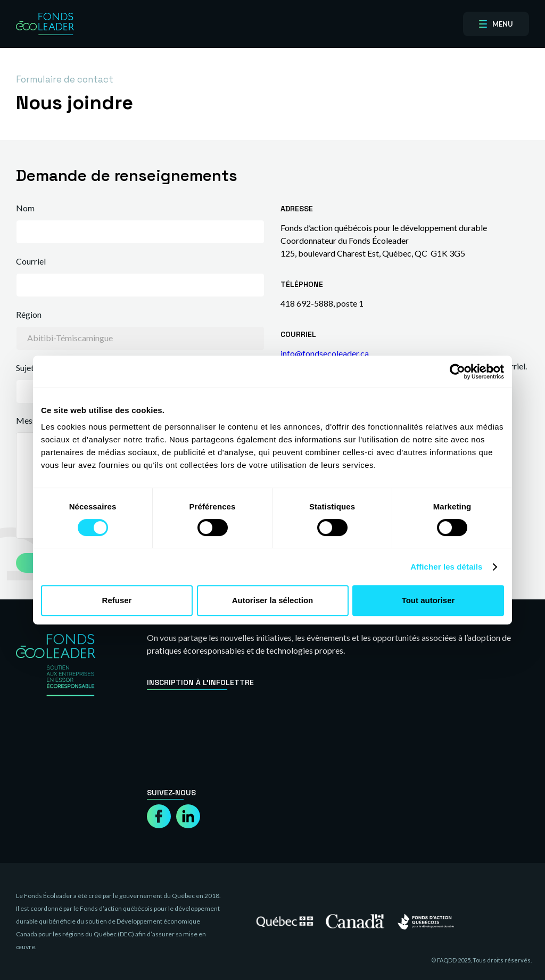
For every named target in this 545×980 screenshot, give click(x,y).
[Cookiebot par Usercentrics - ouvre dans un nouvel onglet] (457, 372)
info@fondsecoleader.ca (325, 353)
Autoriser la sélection (273, 600)
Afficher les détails (446, 567)
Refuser (117, 600)
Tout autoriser (428, 600)
